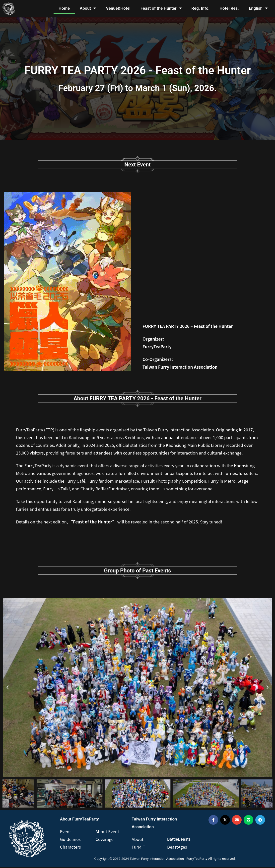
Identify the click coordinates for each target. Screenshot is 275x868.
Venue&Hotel (118, 8)
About (88, 8)
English (258, 8)
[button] (7, 688)
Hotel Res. (229, 8)
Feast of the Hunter (161, 8)
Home (64, 8)
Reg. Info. (201, 8)
